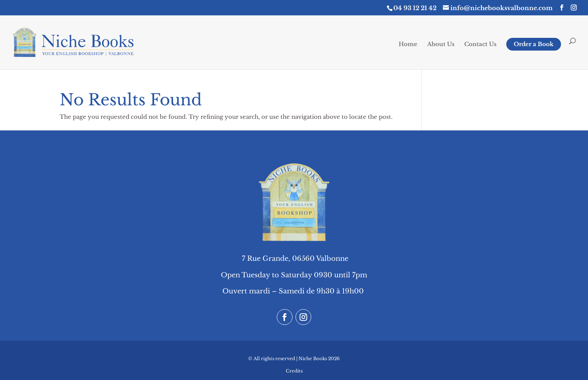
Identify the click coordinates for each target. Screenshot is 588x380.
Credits (294, 371)
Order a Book (534, 44)
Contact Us (480, 45)
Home (408, 45)
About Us (441, 45)
